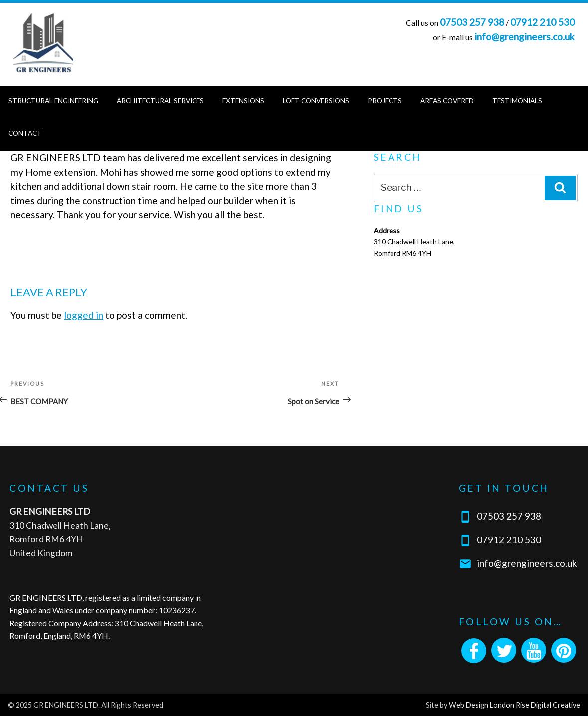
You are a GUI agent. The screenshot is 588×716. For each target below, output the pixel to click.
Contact (25, 133)
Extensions (243, 101)
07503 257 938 (472, 22)
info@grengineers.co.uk (524, 37)
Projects (385, 101)
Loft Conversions (316, 101)
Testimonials (517, 101)
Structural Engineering (53, 101)
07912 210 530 (542, 22)
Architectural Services (160, 101)
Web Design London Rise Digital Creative (514, 705)
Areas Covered (447, 101)
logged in (84, 315)
